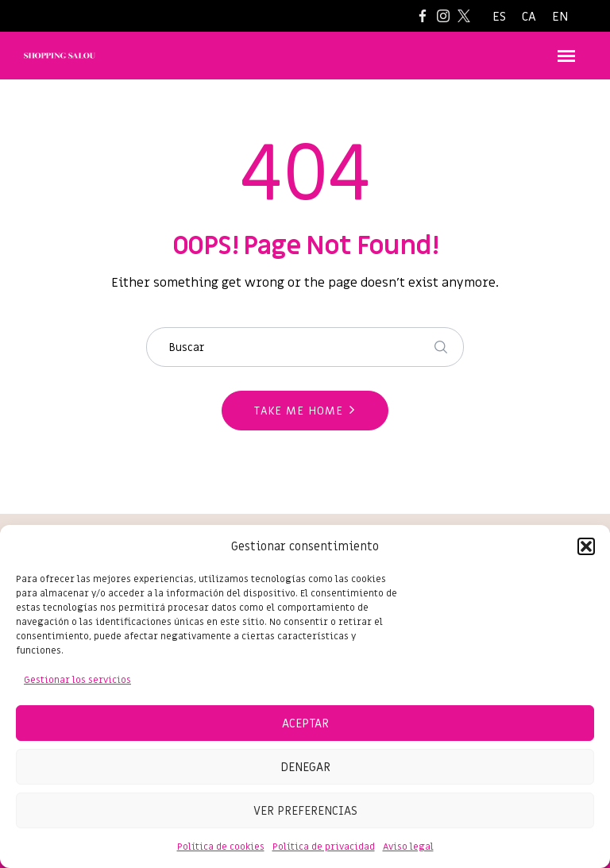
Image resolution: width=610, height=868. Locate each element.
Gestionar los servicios (77, 680)
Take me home (299, 411)
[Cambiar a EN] (560, 17)
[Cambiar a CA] (529, 17)
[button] (586, 546)
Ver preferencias (305, 811)
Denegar (305, 767)
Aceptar (305, 723)
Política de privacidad (324, 847)
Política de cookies (221, 847)
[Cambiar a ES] (499, 17)
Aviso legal (408, 847)
